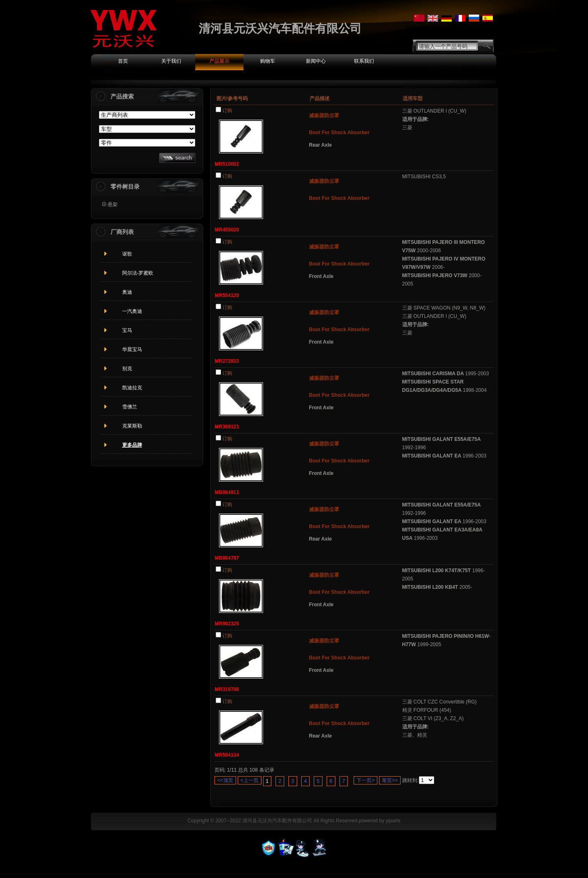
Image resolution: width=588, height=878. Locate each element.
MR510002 (227, 164)
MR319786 (227, 689)
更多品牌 (132, 445)
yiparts (393, 821)
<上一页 (250, 780)
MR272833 (227, 361)
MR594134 (227, 755)
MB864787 (227, 558)
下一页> (365, 780)
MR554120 (227, 295)
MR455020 (227, 230)
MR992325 (227, 624)
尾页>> (390, 780)
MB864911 (227, 492)
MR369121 (227, 427)
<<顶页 (225, 780)
